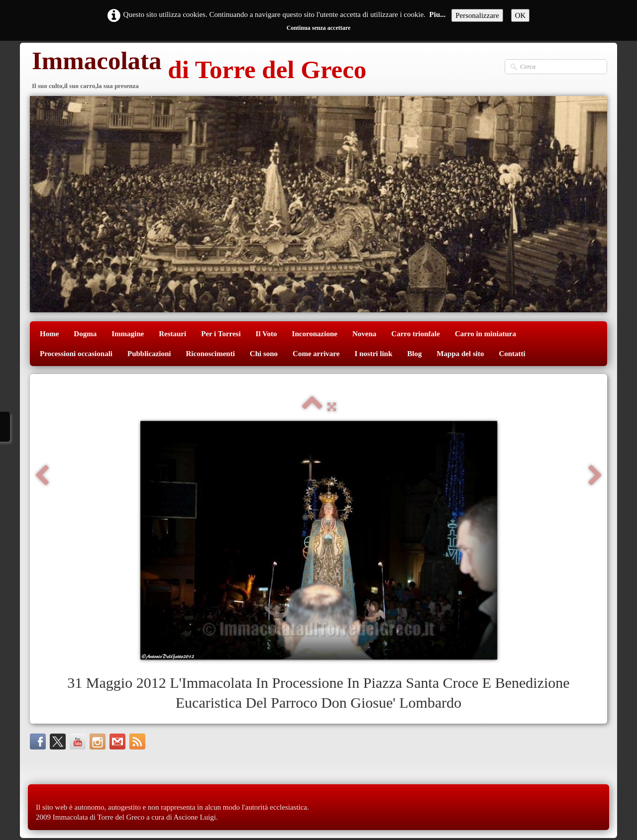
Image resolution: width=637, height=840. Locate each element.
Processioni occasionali (76, 354)
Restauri (172, 334)
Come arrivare (316, 354)
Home (49, 334)
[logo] (198, 71)
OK (521, 15)
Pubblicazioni (149, 354)
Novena (364, 334)
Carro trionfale (416, 334)
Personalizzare (477, 15)
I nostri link (373, 354)
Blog (414, 354)
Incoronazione (315, 334)
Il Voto (266, 334)
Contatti (512, 354)
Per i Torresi (221, 334)
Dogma (85, 334)
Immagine (128, 334)
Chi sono (264, 354)
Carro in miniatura (485, 334)
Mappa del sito (460, 354)
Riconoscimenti (211, 354)
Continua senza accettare (318, 28)
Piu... (438, 14)
